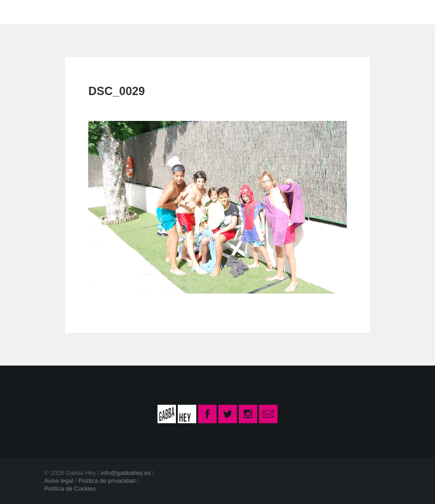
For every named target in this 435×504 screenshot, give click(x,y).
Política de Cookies (70, 489)
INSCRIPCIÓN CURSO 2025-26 (308, 12)
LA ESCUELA (132, 12)
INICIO (73, 12)
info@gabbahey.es (126, 473)
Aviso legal (59, 481)
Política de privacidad (107, 481)
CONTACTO (201, 12)
